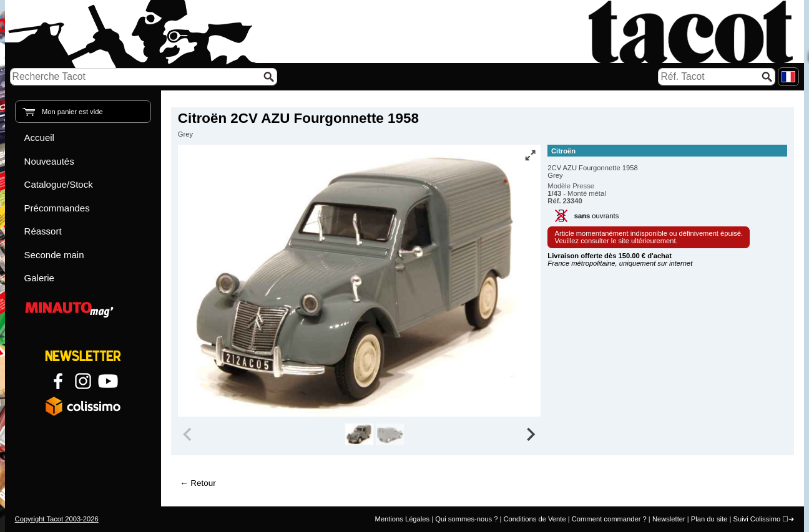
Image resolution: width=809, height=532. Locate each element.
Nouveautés (49, 161)
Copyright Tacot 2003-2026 (57, 519)
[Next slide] (531, 434)
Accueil (39, 138)
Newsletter (669, 519)
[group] (359, 434)
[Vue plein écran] (530, 155)
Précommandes (57, 208)
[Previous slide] (189, 434)
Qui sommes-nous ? (466, 519)
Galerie (39, 278)
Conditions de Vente (534, 519)
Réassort (43, 231)
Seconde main (54, 255)
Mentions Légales (402, 519)
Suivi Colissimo (757, 519)
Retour (203, 483)
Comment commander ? (609, 519)
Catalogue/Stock (59, 184)
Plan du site (709, 519)
